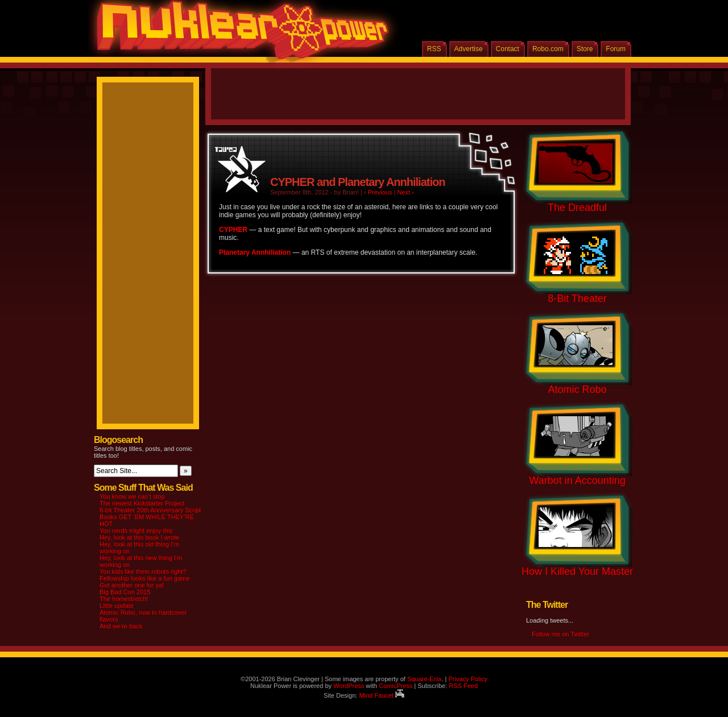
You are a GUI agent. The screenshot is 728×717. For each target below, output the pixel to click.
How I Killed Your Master (577, 571)
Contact (508, 49)
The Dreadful (577, 208)
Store (585, 49)
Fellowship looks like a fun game (144, 578)
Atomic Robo (577, 389)
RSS (434, 49)
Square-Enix (425, 679)
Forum (616, 49)
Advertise (469, 49)
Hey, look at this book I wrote (139, 537)
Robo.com (548, 49)
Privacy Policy (468, 679)
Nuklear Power (239, 34)
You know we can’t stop (132, 496)
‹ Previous (378, 192)
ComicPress (396, 686)
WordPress (349, 686)
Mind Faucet (382, 695)
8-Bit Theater (577, 299)
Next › (405, 192)
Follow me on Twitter (561, 634)
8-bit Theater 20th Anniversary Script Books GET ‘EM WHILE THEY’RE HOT (150, 517)
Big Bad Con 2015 (125, 592)
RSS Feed (463, 686)
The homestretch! (124, 599)
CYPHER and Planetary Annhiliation (357, 182)
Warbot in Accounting (577, 480)
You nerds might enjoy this (136, 531)
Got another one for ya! (132, 585)
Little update (117, 606)
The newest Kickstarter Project (142, 503)
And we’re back (121, 626)
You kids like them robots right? (143, 571)
